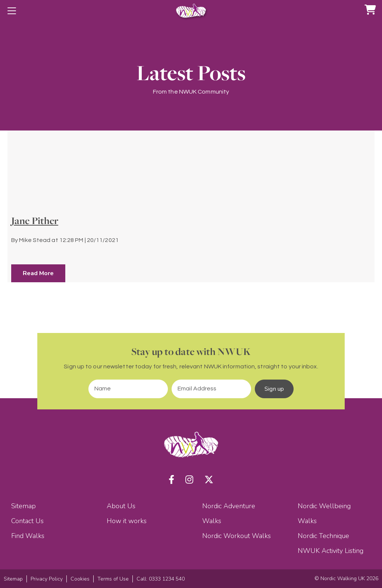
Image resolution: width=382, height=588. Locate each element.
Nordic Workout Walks (237, 536)
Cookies (80, 579)
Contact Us (27, 521)
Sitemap (24, 506)
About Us (121, 506)
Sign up (274, 389)
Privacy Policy (47, 579)
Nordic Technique (323, 536)
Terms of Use (113, 579)
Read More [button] (38, 273)
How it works (127, 521)
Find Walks (28, 536)
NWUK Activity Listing (331, 551)
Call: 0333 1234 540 (161, 579)
